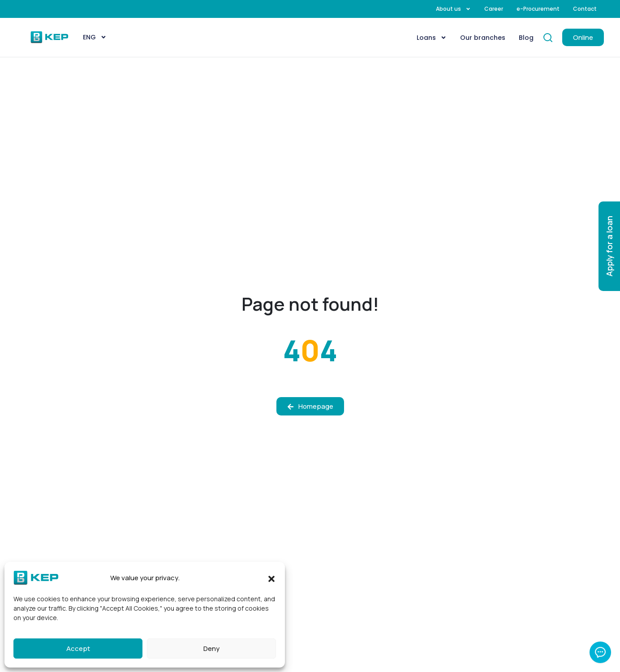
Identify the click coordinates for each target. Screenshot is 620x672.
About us (453, 9)
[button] (271, 578)
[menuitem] (95, 37)
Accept (78, 648)
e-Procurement (538, 9)
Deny (211, 648)
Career (494, 9)
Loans (432, 38)
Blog (526, 38)
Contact (585, 9)
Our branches (483, 38)
